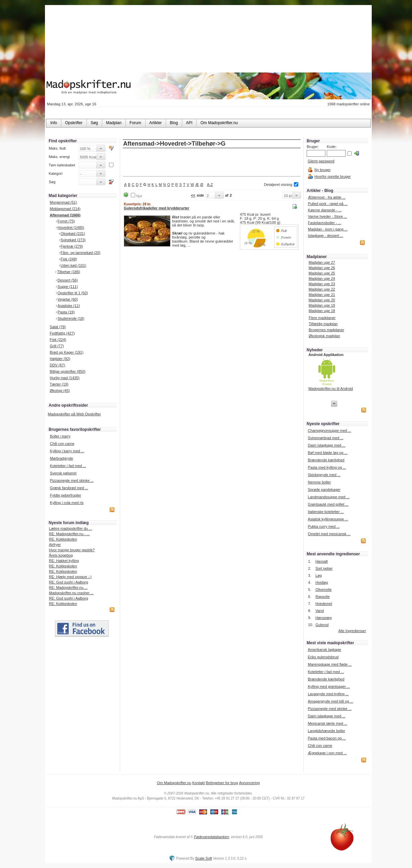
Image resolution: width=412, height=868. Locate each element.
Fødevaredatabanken (212, 837)
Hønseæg (323, 618)
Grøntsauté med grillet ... (328, 504)
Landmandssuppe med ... (329, 497)
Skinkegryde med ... (324, 475)
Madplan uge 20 (322, 300)
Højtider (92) (60, 359)
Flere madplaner (322, 318)
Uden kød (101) (73, 265)
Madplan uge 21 (322, 295)
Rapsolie (323, 597)
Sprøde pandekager (324, 490)
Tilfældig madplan (323, 324)
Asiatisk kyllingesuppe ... (328, 519)
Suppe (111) (68, 287)
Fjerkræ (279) (72, 246)
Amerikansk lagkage (324, 650)
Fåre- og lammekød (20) (81, 253)
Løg (319, 575)
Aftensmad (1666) (65, 215)
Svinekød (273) (73, 240)
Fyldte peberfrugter (66, 495)
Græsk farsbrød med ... (69, 488)
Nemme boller (319, 482)
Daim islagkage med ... (327, 445)
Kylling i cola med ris (67, 503)
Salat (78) (58, 327)
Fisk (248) (69, 259)
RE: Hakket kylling (64, 561)
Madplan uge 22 (322, 289)
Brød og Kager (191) (66, 352)
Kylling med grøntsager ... (329, 686)
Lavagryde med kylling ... (328, 694)
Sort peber (324, 568)
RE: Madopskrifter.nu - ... (69, 534)
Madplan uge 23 (322, 284)
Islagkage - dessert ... (326, 236)
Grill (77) (57, 346)
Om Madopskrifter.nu (174, 783)
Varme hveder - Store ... (328, 216)
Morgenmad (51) (63, 202)
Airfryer (55, 545)
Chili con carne (62, 444)
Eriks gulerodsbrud (323, 657)
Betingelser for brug (222, 783)
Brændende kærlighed (326, 460)
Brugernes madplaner (326, 330)
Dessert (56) (68, 280)
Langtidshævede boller (326, 731)
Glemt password (321, 161)
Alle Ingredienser (352, 631)
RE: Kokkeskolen (63, 539)
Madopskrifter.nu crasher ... (71, 593)
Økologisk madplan (324, 336)
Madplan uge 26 (322, 268)
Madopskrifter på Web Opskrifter (74, 414)
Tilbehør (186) (69, 272)
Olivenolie (323, 590)
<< (193, 195)
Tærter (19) (59, 384)
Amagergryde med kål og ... (330, 701)
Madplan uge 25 (322, 273)
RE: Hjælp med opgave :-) (70, 577)
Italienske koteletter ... (326, 512)
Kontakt (198, 783)
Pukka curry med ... (324, 526)
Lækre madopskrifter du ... (70, 528)
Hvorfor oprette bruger (332, 176)
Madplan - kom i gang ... (328, 229)
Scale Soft (204, 858)
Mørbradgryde (62, 458)
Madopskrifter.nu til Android (331, 389)
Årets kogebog (61, 555)
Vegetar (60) (68, 299)
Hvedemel (324, 604)
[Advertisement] (212, 163)
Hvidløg (322, 582)
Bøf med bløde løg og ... (328, 453)
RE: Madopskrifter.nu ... (68, 588)
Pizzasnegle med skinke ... (72, 480)
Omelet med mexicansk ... (329, 534)
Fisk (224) (58, 340)
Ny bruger (322, 170)
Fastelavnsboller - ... (325, 223)
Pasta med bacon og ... (327, 738)
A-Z (210, 185)
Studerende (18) (71, 318)
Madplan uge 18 (322, 311)
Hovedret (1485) (71, 227)
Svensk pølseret (63, 473)
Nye (139, 196)
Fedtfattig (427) (62, 333)
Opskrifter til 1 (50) (73, 293)
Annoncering (249, 783)
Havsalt (322, 561)
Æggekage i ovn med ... (327, 753)
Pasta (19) (66, 312)
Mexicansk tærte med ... (327, 723)
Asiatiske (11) (69, 306)
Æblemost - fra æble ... (327, 197)
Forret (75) (66, 221)
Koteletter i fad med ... (68, 466)
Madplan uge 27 (322, 262)
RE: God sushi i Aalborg (69, 582)
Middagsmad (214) (65, 209)
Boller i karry (60, 436)
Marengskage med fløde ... (330, 664)
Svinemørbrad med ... (326, 438)
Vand (320, 611)
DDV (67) (57, 365)
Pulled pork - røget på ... (328, 204)
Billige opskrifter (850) (67, 371)
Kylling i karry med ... (67, 451)
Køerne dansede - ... (325, 210)
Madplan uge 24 (322, 278)
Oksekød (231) (73, 234)
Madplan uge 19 (322, 305)
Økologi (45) (60, 391)
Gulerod (322, 625)
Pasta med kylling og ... (327, 467)
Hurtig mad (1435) (65, 378)
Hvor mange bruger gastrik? (72, 550)
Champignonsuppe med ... (330, 430)
